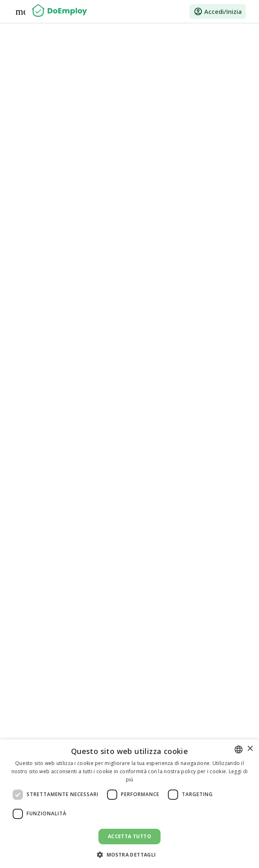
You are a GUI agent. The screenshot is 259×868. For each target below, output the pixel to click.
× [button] (250, 749)
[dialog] (129, 804)
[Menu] (20, 11)
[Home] (59, 11)
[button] (129, 854)
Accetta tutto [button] (129, 836)
